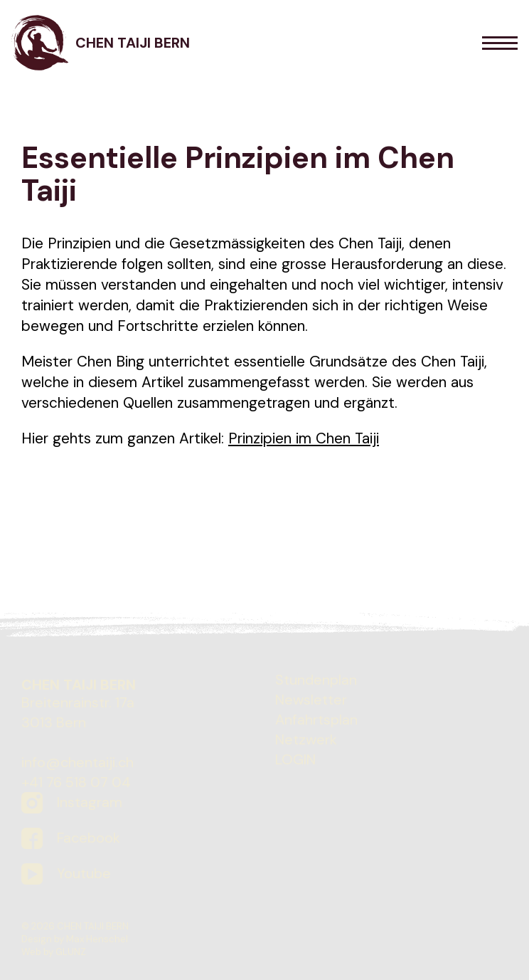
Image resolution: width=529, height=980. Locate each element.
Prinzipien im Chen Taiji (304, 438)
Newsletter (311, 700)
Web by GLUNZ (54, 952)
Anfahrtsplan (316, 720)
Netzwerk (306, 739)
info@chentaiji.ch (78, 762)
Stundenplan (316, 680)
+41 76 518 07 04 (76, 782)
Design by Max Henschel (75, 939)
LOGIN (295, 759)
